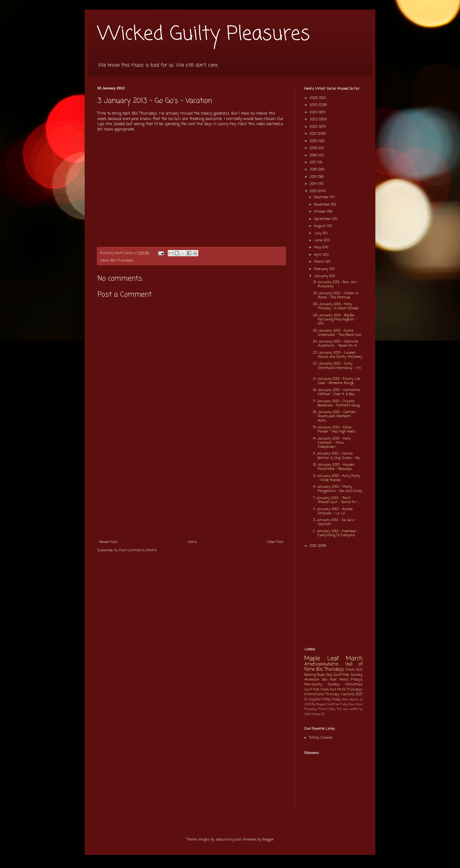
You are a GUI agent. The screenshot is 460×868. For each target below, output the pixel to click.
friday (337, 700)
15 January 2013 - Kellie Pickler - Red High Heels (334, 430)
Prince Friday (327, 709)
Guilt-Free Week (317, 690)
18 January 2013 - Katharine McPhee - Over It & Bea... (336, 392)
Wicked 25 (318, 714)
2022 (314, 127)
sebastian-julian (229, 840)
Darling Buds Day (318, 675)
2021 (314, 134)
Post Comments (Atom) (138, 550)
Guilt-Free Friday (337, 704)
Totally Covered (321, 738)
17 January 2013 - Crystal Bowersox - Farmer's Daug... (337, 403)
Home (192, 542)
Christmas (354, 684)
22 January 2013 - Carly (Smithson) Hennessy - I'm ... (337, 368)
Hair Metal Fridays (346, 680)
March (320, 262)
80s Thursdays (122, 261)
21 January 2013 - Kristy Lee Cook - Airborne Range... (337, 381)
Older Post (276, 542)
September (323, 219)
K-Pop (327, 700)
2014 (314, 184)
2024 (314, 112)
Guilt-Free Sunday (348, 675)
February (322, 269)
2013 (314, 191)
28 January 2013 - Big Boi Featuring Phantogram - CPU (335, 320)
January (322, 276)
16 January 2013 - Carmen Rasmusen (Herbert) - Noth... (334, 416)
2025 (314, 105)
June (319, 240)
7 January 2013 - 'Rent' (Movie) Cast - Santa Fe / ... (336, 500)
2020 (314, 141)
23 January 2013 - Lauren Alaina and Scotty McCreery (338, 355)
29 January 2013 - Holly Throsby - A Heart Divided (336, 306)
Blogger (268, 840)
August (321, 226)
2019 (314, 148)
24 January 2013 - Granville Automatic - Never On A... (336, 344)
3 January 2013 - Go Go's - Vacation (335, 522)
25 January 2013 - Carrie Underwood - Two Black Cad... (337, 333)
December (322, 197)
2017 (314, 162)
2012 (314, 546)
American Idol (316, 680)
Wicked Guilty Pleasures (204, 34)
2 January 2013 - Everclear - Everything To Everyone (336, 533)
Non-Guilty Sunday (322, 684)
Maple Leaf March (333, 659)
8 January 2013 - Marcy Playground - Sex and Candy (338, 489)
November (322, 205)
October (321, 212)
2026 (314, 98)
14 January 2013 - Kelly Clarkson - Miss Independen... (332, 443)
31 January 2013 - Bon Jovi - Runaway (336, 284)
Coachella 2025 (352, 694)
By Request (319, 704)
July (318, 233)
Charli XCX (354, 670)
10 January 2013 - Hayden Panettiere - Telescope (334, 467)
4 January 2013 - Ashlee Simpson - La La (333, 511)
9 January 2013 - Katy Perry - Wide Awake (337, 478)
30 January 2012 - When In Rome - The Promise (336, 295)
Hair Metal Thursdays (347, 690)
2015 (314, 177)
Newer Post (108, 542)
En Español (313, 700)
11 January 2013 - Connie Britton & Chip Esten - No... (337, 456)
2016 (314, 170)
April (318, 255)
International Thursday (322, 694)
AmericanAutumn (322, 664)
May (318, 247)
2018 (314, 155)
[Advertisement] (191, 488)
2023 (314, 119)
